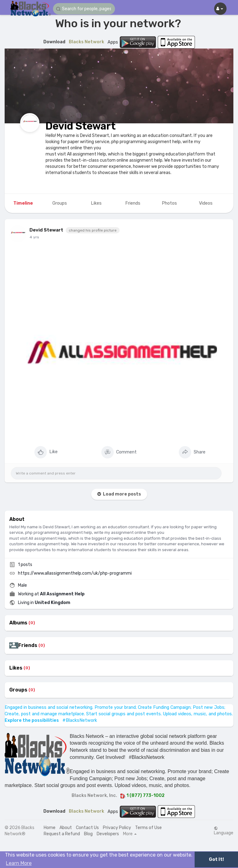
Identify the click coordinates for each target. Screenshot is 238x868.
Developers (108, 834)
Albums (18, 623)
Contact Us (87, 828)
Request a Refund (62, 834)
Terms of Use (148, 828)
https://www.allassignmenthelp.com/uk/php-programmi (75, 573)
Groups (18, 690)
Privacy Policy (117, 828)
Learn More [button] (19, 863)
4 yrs (34, 237)
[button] (84, 9)
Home (50, 828)
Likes (16, 668)
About (66, 828)
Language (224, 831)
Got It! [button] (216, 859)
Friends (28, 645)
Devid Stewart (81, 126)
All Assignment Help (62, 594)
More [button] (130, 834)
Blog (88, 834)
